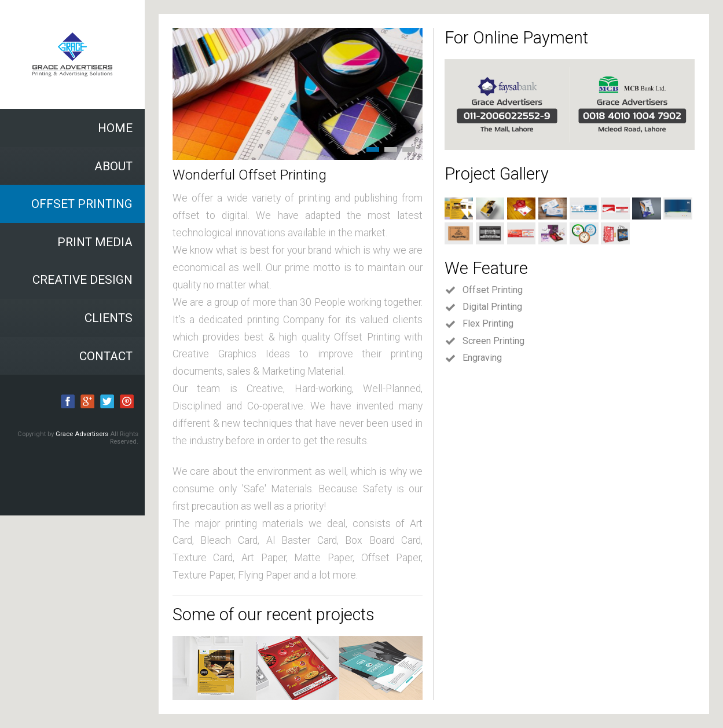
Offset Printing (484, 290)
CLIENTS (109, 318)
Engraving (473, 358)
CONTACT (106, 356)
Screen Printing (485, 341)
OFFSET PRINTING (82, 204)
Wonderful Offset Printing (249, 175)
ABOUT (113, 166)
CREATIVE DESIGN (82, 280)
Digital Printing (483, 307)
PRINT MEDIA (95, 242)
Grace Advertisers (83, 434)
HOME (115, 128)
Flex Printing (479, 324)
